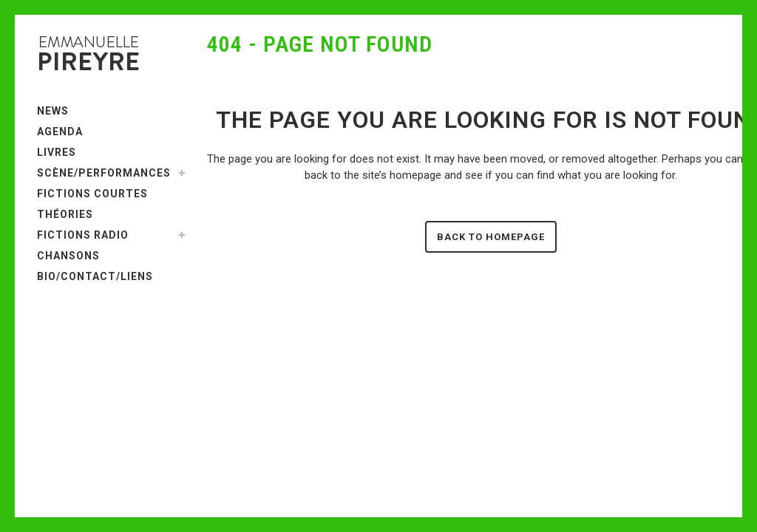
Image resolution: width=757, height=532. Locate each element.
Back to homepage (491, 237)
